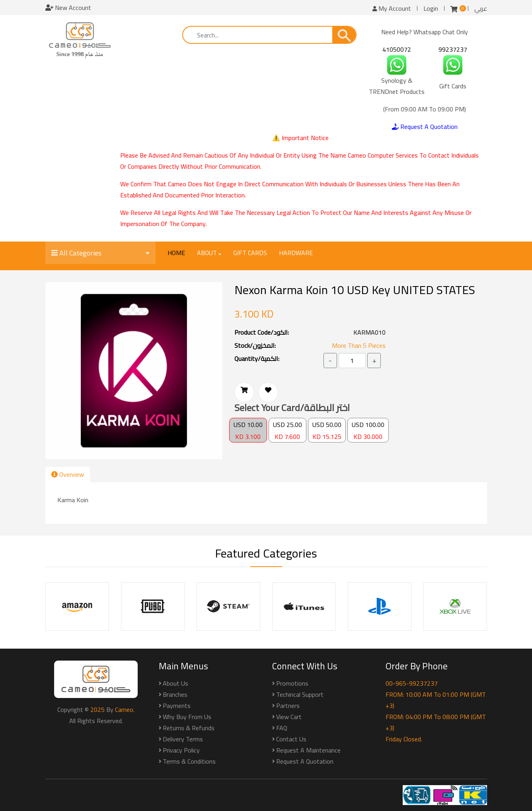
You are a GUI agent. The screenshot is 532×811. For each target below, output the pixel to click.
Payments (177, 706)
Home (176, 253)
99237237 (453, 49)
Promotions (292, 683)
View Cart (289, 717)
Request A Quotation (425, 127)
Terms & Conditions (189, 761)
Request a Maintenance (308, 750)
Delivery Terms (183, 739)
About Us (175, 683)
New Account (68, 8)
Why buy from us (187, 717)
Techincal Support (300, 694)
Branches (175, 694)
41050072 (397, 49)
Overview (68, 474)
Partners (288, 706)
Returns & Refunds (189, 728)
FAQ (282, 728)
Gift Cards (250, 253)
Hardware (296, 253)
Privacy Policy (181, 750)
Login (431, 8)
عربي (481, 8)
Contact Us (291, 739)
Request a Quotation (305, 761)
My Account (392, 8)
